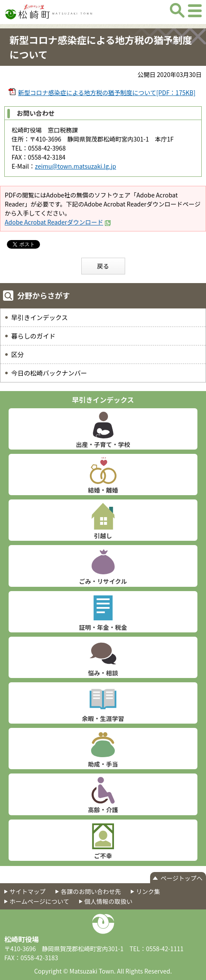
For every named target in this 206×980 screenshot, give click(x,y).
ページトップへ (181, 878)
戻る (103, 266)
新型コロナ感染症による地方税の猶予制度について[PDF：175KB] (107, 92)
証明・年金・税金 (103, 627)
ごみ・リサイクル (103, 581)
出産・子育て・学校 (103, 444)
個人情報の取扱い (108, 901)
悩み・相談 (103, 673)
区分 (17, 354)
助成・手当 (103, 764)
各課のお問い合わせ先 (91, 891)
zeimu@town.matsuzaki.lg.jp (75, 166)
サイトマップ (28, 891)
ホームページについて (39, 901)
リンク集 (148, 891)
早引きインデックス (40, 317)
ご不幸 (103, 856)
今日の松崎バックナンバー (49, 373)
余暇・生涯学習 (103, 718)
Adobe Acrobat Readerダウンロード (58, 222)
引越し (103, 536)
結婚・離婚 (103, 490)
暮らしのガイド (33, 336)
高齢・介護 (103, 810)
